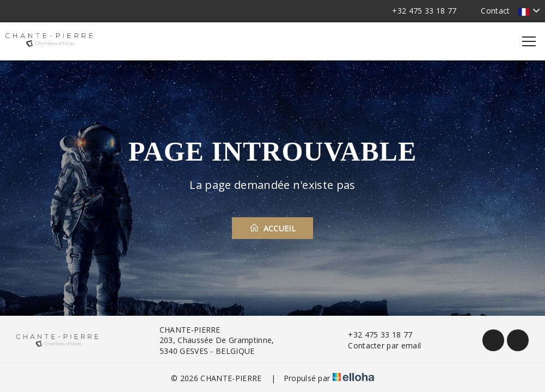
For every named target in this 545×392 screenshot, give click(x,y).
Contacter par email (378, 345)
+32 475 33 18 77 (374, 335)
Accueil (272, 228)
